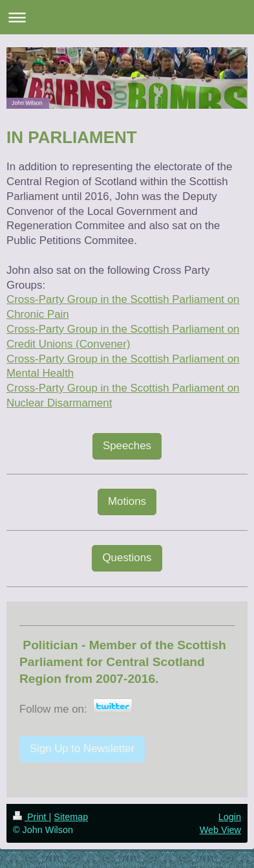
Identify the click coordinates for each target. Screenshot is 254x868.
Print (31, 817)
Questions (127, 558)
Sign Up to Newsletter (82, 749)
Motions (127, 501)
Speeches (127, 446)
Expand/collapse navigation (127, 17)
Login (230, 817)
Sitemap (71, 817)
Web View (220, 830)
